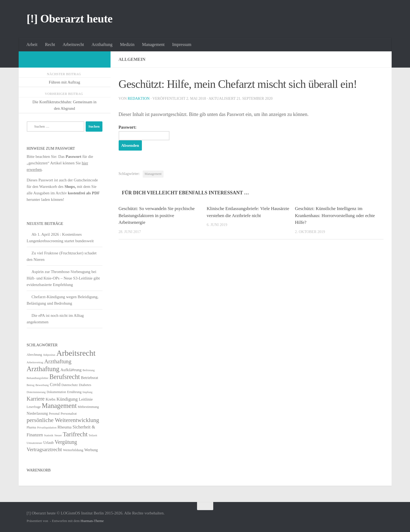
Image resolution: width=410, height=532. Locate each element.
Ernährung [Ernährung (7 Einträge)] (74, 392)
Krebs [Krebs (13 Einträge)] (51, 399)
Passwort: (144, 133)
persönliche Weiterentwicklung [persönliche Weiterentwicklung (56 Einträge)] (63, 420)
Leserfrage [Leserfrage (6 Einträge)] (34, 407)
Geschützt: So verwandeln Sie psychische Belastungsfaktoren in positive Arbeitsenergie (157, 215)
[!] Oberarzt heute (70, 19)
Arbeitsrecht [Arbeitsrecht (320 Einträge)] (76, 353)
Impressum (182, 44)
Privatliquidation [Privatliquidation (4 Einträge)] (47, 428)
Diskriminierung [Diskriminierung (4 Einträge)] (36, 392)
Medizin (127, 44)
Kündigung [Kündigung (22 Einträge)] (67, 399)
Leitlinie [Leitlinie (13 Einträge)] (86, 399)
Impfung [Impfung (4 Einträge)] (87, 392)
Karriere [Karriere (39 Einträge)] (36, 399)
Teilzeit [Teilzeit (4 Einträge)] (93, 435)
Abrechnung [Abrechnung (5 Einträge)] (34, 355)
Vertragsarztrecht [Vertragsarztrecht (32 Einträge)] (44, 449)
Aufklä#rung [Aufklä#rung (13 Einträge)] (71, 370)
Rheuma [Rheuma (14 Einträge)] (65, 427)
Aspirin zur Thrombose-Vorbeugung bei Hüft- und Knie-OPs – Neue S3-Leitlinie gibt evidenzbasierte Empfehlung (63, 278)
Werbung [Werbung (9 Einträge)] (91, 450)
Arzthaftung (102, 44)
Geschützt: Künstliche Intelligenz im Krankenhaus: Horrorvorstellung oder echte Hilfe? (335, 215)
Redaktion (139, 99)
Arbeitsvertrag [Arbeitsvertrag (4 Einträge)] (35, 362)
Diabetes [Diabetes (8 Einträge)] (85, 385)
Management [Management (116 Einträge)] (59, 406)
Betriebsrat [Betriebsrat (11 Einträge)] (89, 378)
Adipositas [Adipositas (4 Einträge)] (49, 355)
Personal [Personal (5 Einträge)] (54, 414)
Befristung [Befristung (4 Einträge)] (89, 370)
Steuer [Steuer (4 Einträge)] (58, 435)
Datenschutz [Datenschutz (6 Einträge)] (69, 385)
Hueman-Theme (92, 521)
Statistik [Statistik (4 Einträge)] (49, 435)
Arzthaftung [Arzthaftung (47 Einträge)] (58, 361)
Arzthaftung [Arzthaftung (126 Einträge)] (43, 369)
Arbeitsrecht (73, 44)
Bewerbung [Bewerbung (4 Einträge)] (42, 385)
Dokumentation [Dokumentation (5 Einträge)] (56, 392)
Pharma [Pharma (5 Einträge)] (31, 427)
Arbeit (32, 44)
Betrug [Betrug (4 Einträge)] (31, 385)
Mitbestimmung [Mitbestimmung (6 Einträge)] (88, 407)
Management (153, 44)
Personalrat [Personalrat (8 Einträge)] (69, 413)
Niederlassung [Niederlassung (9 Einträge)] (37, 413)
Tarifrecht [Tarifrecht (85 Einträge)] (75, 434)
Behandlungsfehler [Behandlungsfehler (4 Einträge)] (38, 378)
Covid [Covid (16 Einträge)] (55, 385)
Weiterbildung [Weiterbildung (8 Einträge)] (73, 450)
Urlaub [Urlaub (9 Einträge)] (48, 443)
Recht (50, 44)
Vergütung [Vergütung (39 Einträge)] (66, 442)
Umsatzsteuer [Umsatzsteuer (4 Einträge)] (35, 443)
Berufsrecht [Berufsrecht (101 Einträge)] (65, 377)
